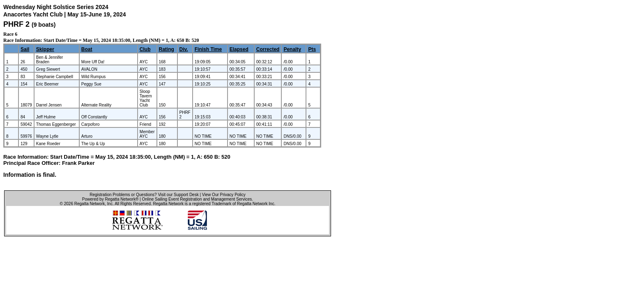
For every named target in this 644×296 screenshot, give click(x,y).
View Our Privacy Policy (224, 195)
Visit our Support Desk (178, 195)
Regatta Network (90, 204)
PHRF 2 (16, 24)
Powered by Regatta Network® (110, 199)
